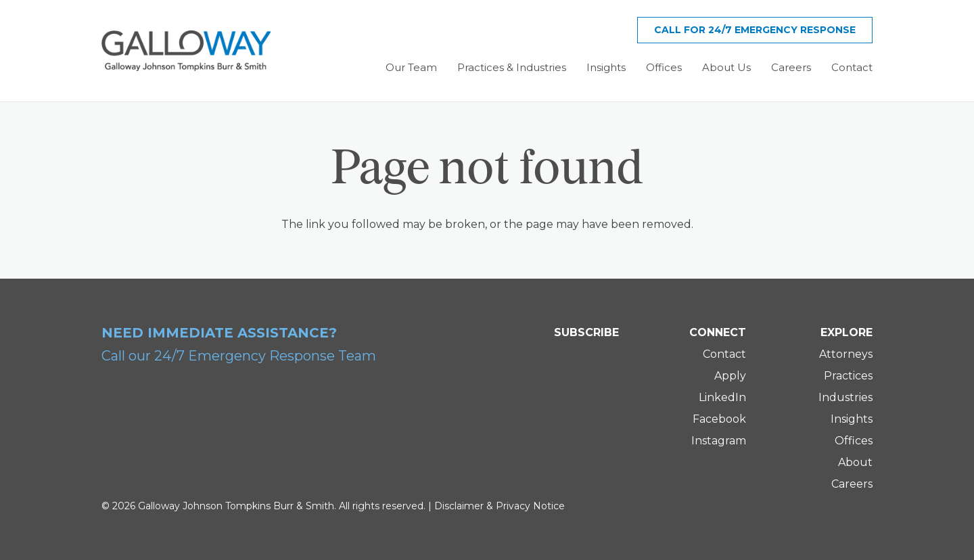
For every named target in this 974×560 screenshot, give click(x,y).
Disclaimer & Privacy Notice (500, 506)
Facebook (719, 419)
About (855, 462)
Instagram (719, 441)
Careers (852, 484)
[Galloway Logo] (186, 51)
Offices (854, 441)
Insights (852, 419)
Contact (724, 354)
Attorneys (846, 354)
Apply (730, 376)
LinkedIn (722, 397)
